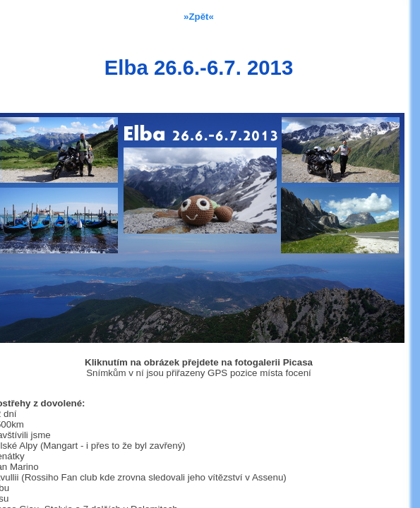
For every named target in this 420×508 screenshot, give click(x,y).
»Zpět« (199, 17)
